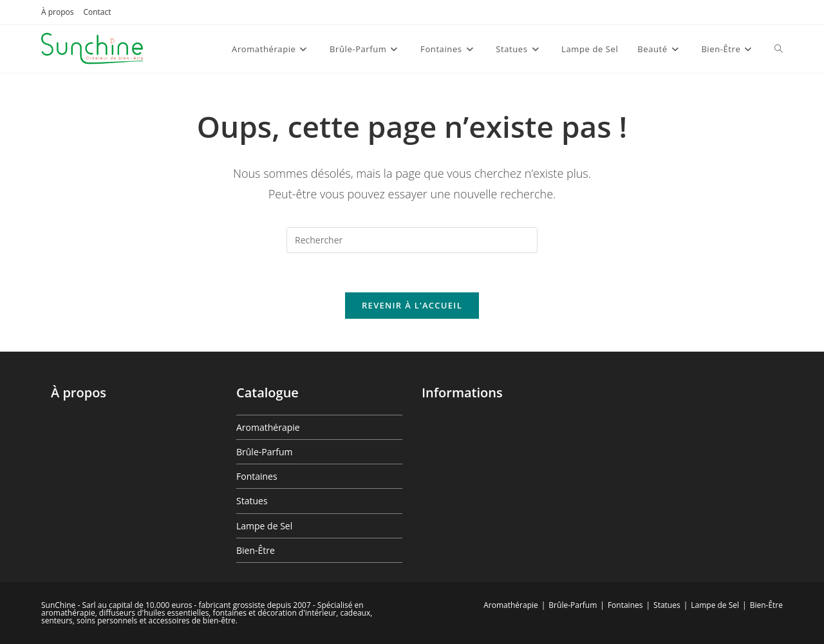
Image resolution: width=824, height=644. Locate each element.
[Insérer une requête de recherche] (412, 240)
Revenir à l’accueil (412, 305)
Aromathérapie (268, 427)
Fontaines (257, 476)
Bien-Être (256, 550)
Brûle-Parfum (264, 452)
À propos (57, 12)
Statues (252, 501)
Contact (97, 12)
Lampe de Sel (264, 526)
